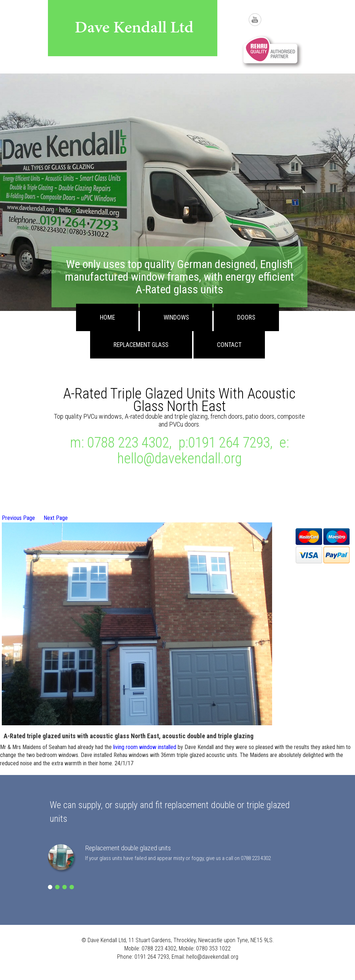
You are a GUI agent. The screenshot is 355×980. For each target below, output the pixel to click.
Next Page (56, 518)
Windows (176, 317)
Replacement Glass (141, 345)
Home (107, 317)
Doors (246, 317)
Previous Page (18, 518)
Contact (229, 345)
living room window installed (145, 747)
